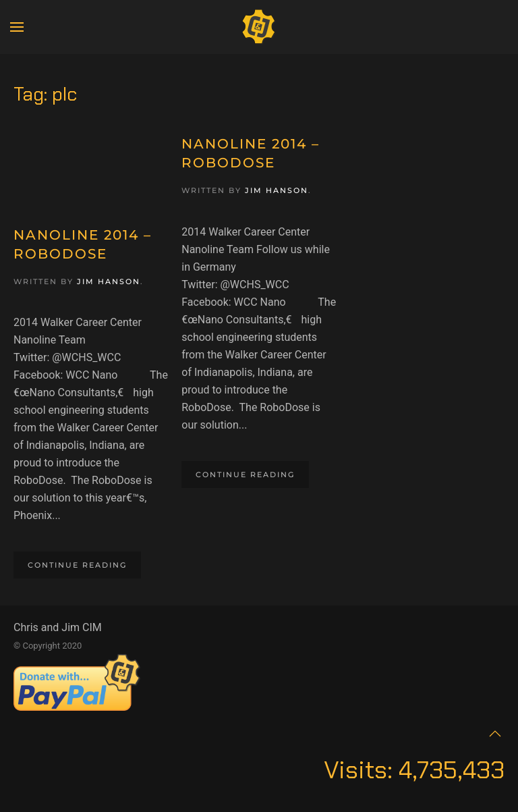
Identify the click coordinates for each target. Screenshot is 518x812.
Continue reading (77, 565)
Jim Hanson (109, 281)
